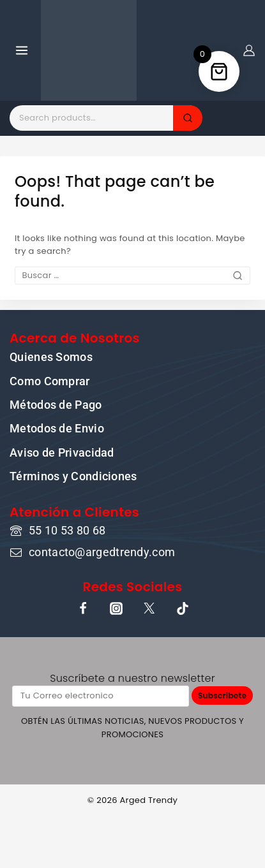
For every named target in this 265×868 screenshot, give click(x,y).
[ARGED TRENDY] (89, 50)
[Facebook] (83, 608)
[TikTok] (183, 608)
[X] (149, 608)
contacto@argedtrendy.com (102, 552)
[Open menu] (22, 50)
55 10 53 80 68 (67, 530)
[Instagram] (116, 608)
